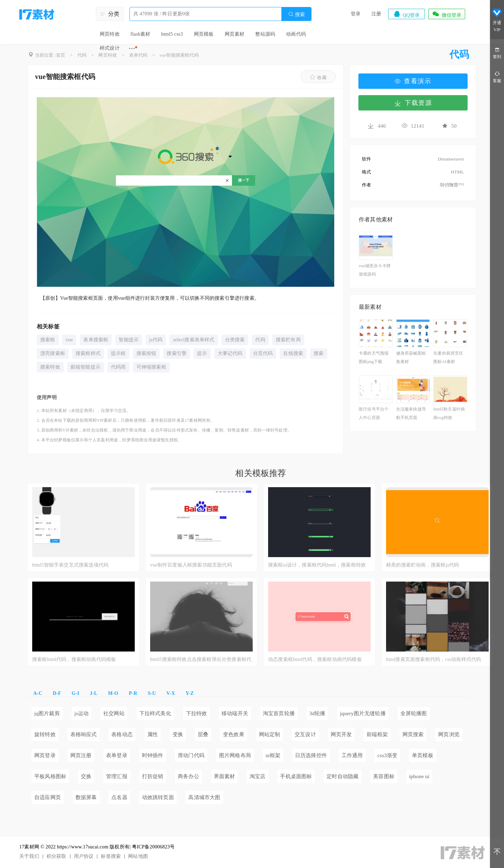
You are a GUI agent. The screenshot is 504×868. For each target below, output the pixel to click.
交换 (86, 776)
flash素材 (141, 34)
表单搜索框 (96, 340)
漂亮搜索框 (53, 353)
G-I (76, 693)
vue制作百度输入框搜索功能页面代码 (191, 565)
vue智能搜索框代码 (179, 55)
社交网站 (114, 713)
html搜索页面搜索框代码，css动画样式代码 (433, 659)
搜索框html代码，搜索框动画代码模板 (74, 659)
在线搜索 (293, 353)
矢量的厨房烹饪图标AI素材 (448, 357)
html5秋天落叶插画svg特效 (449, 413)
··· (132, 48)
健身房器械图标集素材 (411, 357)
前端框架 (377, 734)
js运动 (82, 713)
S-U (152, 693)
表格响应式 (84, 734)
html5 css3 (172, 34)
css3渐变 (387, 755)
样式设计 (110, 48)
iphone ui (419, 776)
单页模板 (423, 755)
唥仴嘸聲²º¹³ (452, 185)
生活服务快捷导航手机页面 (411, 413)
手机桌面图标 (296, 776)
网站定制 (270, 734)
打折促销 (153, 776)
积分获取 (57, 856)
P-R (133, 693)
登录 (356, 14)
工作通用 (352, 755)
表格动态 (122, 734)
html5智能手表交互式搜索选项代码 (70, 565)
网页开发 (341, 734)
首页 (61, 55)
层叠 (203, 734)
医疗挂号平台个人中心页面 (374, 413)
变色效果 (234, 734)
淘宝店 (258, 776)
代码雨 (118, 367)
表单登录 (117, 755)
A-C (38, 693)
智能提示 (129, 340)
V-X (171, 693)
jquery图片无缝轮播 (363, 713)
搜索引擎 (177, 353)
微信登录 (447, 14)
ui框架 (273, 755)
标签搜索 (111, 856)
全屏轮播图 (414, 713)
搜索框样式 (88, 353)
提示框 (118, 353)
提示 (202, 353)
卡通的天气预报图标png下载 (374, 357)
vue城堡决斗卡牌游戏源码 (375, 270)
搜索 (296, 14)
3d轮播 (317, 713)
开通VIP (497, 20)
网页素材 (235, 34)
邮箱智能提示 (86, 367)
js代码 (156, 340)
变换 (178, 734)
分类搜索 (235, 340)
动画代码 (296, 34)
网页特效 (110, 34)
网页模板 (204, 34)
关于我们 (29, 856)
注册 (376, 14)
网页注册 (81, 755)
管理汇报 (117, 776)
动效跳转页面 (158, 797)
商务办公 (188, 776)
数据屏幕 (86, 797)
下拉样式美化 (155, 713)
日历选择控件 (311, 755)
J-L (94, 693)
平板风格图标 (50, 776)
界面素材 (225, 776)
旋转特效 (45, 734)
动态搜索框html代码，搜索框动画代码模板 (315, 659)
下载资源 (413, 103)
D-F (57, 693)
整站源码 (265, 34)
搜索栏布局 (288, 340)
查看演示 (413, 81)
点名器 (119, 797)
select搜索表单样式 (194, 340)
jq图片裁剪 (47, 713)
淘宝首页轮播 (279, 713)
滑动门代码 (191, 755)
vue (69, 340)
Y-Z (190, 693)
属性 (153, 734)
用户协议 (84, 856)
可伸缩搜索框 (151, 367)
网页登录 (45, 755)
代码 (82, 55)
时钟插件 (153, 755)
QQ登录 (406, 14)
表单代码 (138, 55)
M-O (113, 693)
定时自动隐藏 (342, 776)
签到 (497, 53)
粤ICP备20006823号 (153, 847)
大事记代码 (230, 353)
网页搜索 (413, 734)
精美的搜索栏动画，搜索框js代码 (423, 565)
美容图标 (384, 776)
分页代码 (263, 353)
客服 (497, 77)
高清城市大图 (204, 797)
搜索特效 (50, 367)
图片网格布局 (235, 755)
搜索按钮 (146, 353)
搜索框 (48, 340)
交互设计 (305, 734)
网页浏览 (449, 734)
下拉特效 (197, 713)
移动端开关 (235, 713)
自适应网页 (48, 797)
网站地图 (138, 856)
